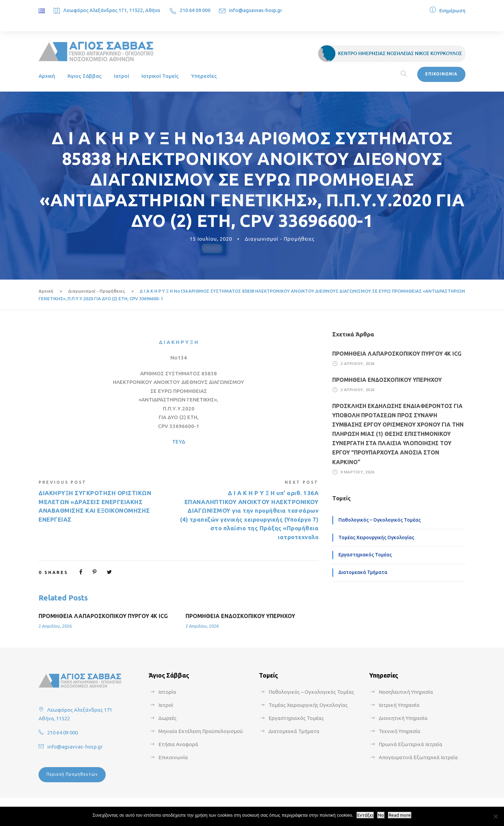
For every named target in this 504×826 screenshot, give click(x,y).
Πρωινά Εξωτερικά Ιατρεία (411, 744)
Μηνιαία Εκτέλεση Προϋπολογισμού (201, 731)
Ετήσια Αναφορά (178, 744)
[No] (495, 816)
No (381, 815)
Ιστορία (167, 692)
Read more (400, 815)
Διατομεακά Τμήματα (363, 572)
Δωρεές (167, 718)
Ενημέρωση (452, 11)
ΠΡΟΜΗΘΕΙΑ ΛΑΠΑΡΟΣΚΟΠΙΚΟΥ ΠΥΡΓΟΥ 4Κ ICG (103, 616)
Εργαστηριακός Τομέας (365, 555)
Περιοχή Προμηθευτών (72, 774)
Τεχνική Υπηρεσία (400, 731)
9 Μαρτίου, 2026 (358, 472)
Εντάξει (365, 815)
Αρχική (47, 76)
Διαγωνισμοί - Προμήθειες (280, 239)
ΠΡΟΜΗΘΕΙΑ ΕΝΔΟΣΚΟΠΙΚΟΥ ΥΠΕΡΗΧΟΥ (240, 616)
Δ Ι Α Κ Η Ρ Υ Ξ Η (178, 342)
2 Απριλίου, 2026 (55, 626)
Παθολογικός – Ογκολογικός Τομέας (380, 520)
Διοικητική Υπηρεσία (403, 718)
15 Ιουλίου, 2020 (211, 239)
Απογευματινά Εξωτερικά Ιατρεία (418, 757)
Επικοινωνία (173, 757)
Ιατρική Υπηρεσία (399, 705)
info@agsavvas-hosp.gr (256, 10)
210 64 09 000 (195, 10)
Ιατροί (122, 76)
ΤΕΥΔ (179, 442)
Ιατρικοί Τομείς (160, 76)
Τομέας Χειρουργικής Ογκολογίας (376, 537)
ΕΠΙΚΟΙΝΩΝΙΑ (441, 74)
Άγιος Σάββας (85, 76)
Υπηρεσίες (204, 76)
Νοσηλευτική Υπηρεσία (406, 692)
